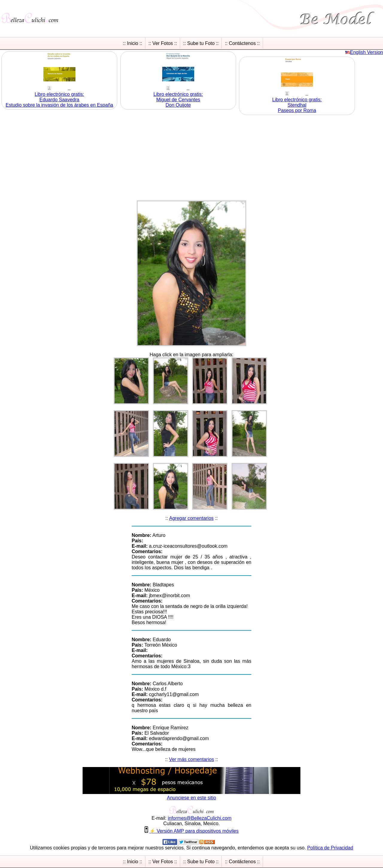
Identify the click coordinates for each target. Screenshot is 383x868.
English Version (367, 52)
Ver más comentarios (191, 759)
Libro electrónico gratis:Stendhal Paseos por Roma (297, 105)
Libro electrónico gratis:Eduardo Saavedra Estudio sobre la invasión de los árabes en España (59, 100)
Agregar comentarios (191, 518)
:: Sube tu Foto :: (201, 43)
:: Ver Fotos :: (163, 43)
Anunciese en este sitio (192, 798)
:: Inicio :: (133, 43)
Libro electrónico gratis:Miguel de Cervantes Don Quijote (178, 100)
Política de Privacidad (330, 848)
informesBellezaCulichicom (200, 818)
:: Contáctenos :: (242, 43)
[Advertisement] (191, 158)
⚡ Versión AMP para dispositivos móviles (194, 831)
